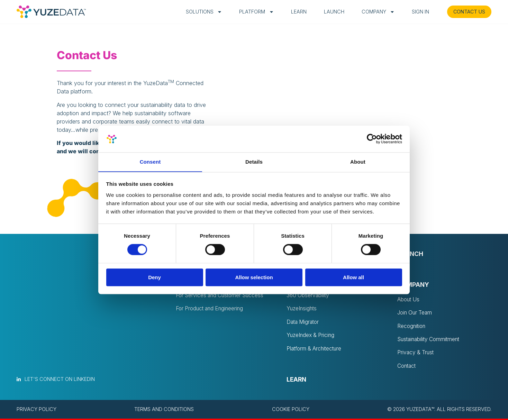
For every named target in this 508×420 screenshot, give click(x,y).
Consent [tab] (150, 162)
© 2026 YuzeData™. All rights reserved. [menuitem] (439, 410)
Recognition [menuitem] (412, 327)
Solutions (200, 12)
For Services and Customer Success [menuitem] (222, 296)
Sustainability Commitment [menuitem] (430, 340)
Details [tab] (254, 162)
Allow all (353, 277)
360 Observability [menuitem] (309, 296)
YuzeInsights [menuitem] (302, 309)
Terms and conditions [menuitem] (164, 410)
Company (374, 12)
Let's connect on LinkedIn (60, 380)
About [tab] (358, 162)
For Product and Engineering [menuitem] (212, 309)
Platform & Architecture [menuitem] (316, 350)
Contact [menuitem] (407, 367)
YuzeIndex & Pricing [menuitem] (311, 336)
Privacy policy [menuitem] (37, 410)
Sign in (416, 12)
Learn (295, 12)
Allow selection (254, 277)
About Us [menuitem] (409, 300)
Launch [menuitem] (410, 254)
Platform (252, 12)
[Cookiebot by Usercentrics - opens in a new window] (372, 139)
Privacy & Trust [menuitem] (416, 354)
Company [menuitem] (413, 285)
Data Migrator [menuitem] (304, 323)
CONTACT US (467, 12)
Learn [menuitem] (296, 381)
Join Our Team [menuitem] (416, 313)
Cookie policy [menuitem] (291, 410)
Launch (330, 12)
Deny (155, 277)
